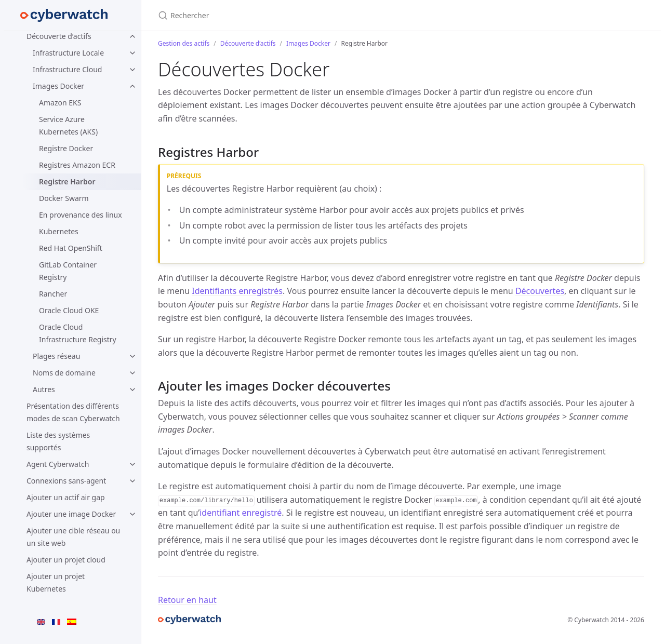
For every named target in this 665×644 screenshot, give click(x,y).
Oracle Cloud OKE (69, 310)
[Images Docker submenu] (132, 86)
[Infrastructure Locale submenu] (132, 53)
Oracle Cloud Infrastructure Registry (78, 333)
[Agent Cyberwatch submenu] (132, 464)
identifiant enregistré (241, 513)
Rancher (53, 294)
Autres (44, 389)
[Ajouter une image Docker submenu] (132, 514)
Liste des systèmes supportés (58, 441)
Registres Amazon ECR (77, 165)
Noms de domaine (64, 373)
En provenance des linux (81, 215)
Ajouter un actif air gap (66, 497)
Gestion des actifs (184, 43)
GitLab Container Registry (68, 271)
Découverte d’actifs (59, 36)
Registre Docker (66, 148)
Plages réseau (56, 356)
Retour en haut (187, 600)
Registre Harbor (67, 182)
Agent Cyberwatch (58, 464)
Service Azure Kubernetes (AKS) (68, 125)
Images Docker (58, 86)
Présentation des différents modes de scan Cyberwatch (73, 412)
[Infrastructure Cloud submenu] (132, 70)
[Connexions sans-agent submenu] (132, 481)
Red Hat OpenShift (71, 248)
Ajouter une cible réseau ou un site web (73, 537)
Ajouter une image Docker (71, 514)
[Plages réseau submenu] (132, 356)
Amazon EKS (60, 103)
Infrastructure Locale (68, 53)
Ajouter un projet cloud (66, 560)
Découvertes (540, 291)
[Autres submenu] (132, 390)
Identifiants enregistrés (237, 291)
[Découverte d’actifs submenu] (132, 36)
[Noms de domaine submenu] (132, 373)
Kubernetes (59, 231)
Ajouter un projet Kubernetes (56, 582)
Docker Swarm (64, 198)
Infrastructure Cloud (67, 69)
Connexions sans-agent (66, 481)
